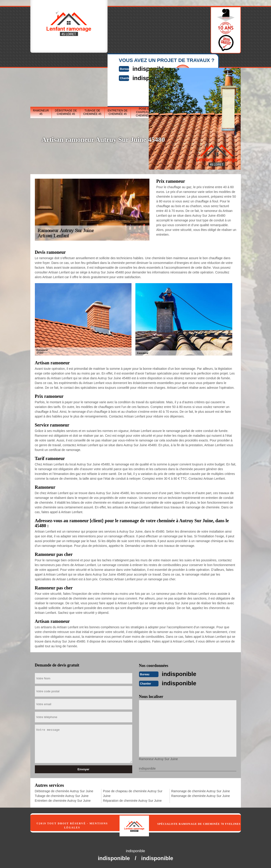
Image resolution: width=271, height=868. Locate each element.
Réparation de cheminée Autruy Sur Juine (132, 800)
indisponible (182, 674)
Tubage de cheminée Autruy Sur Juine (62, 795)
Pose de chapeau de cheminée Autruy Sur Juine (133, 793)
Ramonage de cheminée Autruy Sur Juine (200, 791)
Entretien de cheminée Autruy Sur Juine (63, 800)
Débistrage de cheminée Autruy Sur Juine (64, 791)
